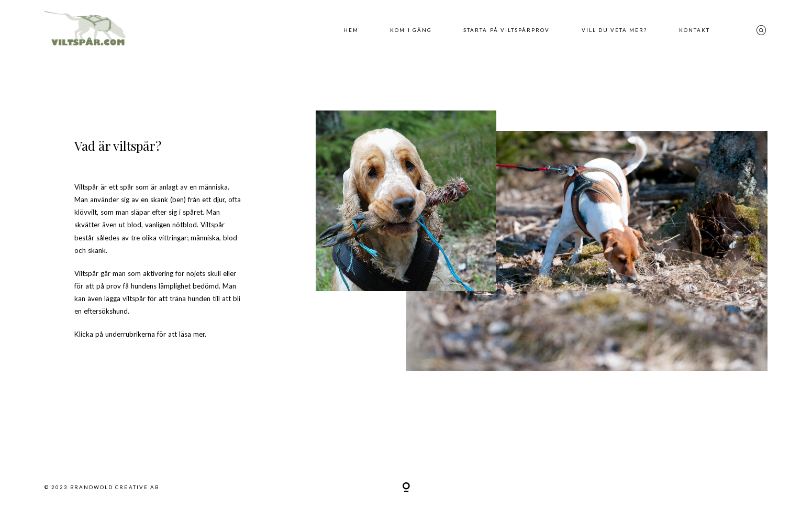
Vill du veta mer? (615, 30)
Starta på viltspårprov (507, 30)
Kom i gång (411, 30)
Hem (351, 30)
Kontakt (694, 30)
